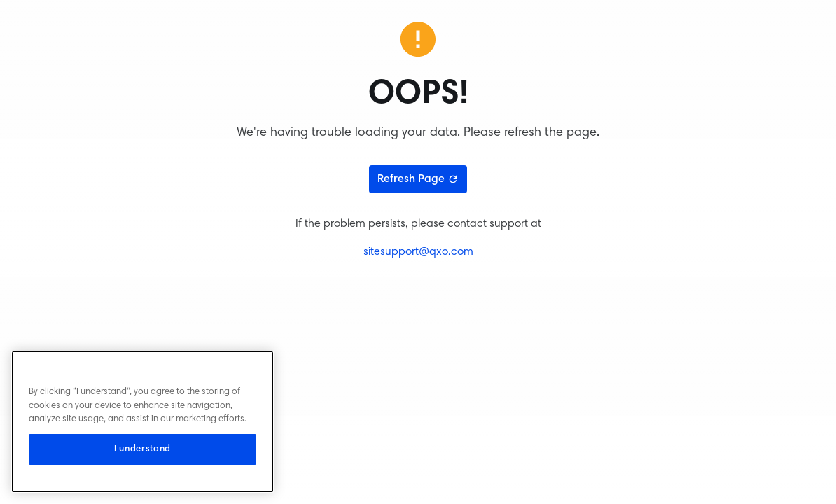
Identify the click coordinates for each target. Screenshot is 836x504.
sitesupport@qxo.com (418, 252)
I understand (142, 449)
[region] (142, 422)
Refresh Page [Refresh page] (418, 179)
